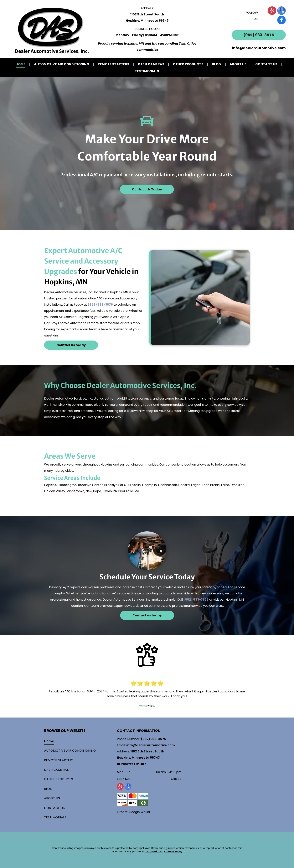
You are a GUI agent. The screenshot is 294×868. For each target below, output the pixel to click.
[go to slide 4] (150, 706)
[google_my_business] (281, 11)
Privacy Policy (173, 852)
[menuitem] (21, 64)
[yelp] (272, 11)
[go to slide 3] (147, 706)
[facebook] (281, 21)
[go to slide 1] (141, 706)
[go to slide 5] (153, 706)
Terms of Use (154, 852)
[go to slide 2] (144, 706)
